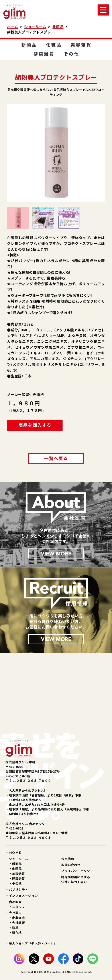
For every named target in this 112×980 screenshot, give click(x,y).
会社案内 (15, 913)
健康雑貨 (18, 878)
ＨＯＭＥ (15, 853)
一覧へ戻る (56, 458)
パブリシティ (18, 890)
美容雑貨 (18, 874)
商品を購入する (35, 425)
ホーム (13, 27)
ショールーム (35, 27)
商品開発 (15, 902)
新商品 (17, 864)
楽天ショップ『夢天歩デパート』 (33, 943)
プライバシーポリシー (77, 871)
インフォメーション (23, 896)
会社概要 (18, 923)
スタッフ (18, 907)
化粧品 (58, 27)
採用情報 (68, 859)
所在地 (17, 933)
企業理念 (18, 918)
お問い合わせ (71, 865)
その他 (17, 883)
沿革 (15, 928)
